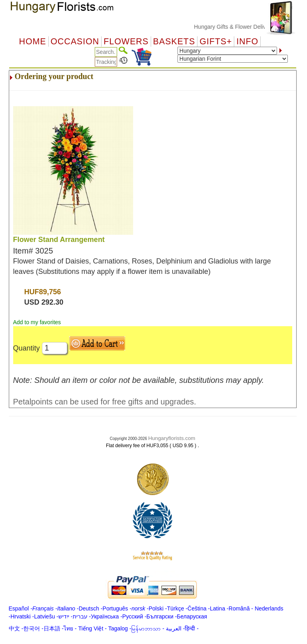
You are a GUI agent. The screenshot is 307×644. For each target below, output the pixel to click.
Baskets (174, 42)
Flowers (126, 42)
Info (247, 42)
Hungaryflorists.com (172, 438)
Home (33, 42)
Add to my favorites (37, 322)
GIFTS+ (216, 42)
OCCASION (75, 42)
